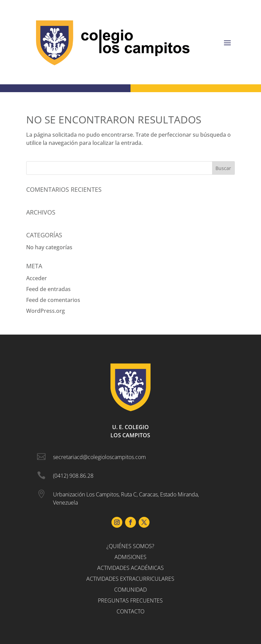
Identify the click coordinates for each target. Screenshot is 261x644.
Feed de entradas (48, 289)
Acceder (37, 278)
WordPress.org (46, 311)
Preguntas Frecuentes (130, 600)
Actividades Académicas (130, 568)
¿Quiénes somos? (130, 546)
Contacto (130, 611)
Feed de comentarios (53, 300)
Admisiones (130, 557)
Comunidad (130, 590)
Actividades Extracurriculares (130, 579)
